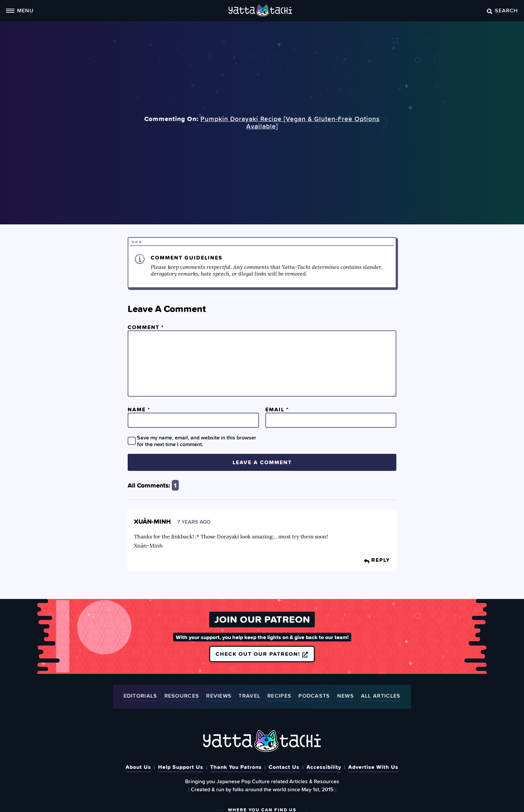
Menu (20, 10)
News (346, 696)
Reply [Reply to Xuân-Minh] (377, 560)
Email (277, 409)
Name (139, 409)
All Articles (381, 696)
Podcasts (314, 696)
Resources (182, 696)
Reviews (219, 696)
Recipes (279, 696)
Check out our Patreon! (262, 654)
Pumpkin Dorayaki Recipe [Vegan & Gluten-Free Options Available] (290, 122)
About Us (138, 767)
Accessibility (324, 767)
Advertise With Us (373, 767)
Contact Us (284, 767)
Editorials (141, 696)
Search (502, 10)
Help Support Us (181, 767)
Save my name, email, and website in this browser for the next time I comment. (197, 441)
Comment (146, 327)
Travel (249, 696)
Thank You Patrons (236, 767)
